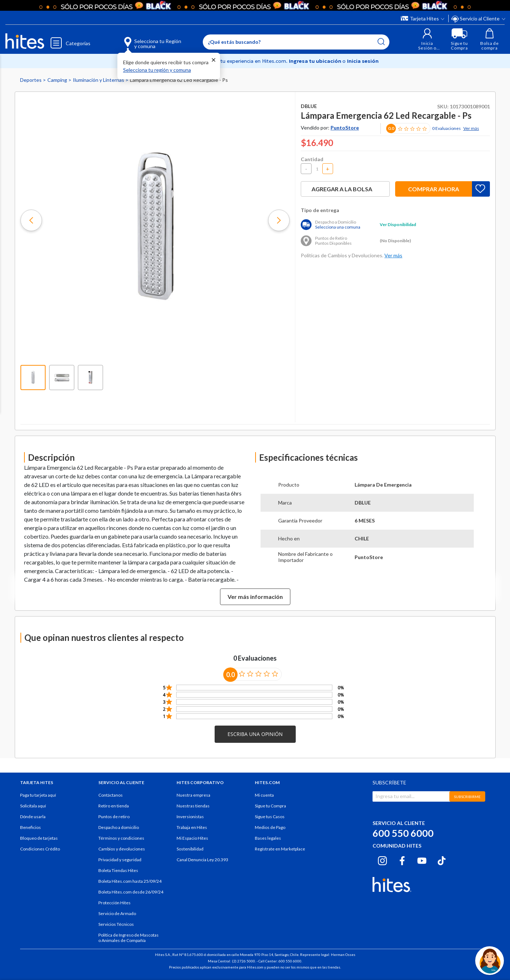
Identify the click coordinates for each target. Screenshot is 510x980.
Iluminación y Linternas (99, 80)
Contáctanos (111, 795)
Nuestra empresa (193, 795)
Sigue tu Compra (270, 806)
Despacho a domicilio (119, 827)
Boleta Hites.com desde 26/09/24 (131, 892)
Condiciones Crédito (40, 849)
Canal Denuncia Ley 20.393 (202, 860)
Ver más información (255, 597)
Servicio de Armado (117, 913)
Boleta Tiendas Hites (118, 870)
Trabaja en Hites (192, 827)
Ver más (471, 128)
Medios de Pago (270, 827)
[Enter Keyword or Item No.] (296, 42)
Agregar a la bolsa (345, 189)
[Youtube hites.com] (422, 859)
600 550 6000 (403, 833)
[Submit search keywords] (381, 42)
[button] (427, 39)
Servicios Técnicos (116, 924)
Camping (58, 80)
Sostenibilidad (190, 849)
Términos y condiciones (121, 838)
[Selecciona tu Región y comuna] (142, 39)
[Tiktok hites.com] (442, 859)
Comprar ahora (434, 189)
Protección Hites (114, 903)
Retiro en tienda (114, 806)
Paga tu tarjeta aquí (38, 795)
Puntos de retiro (114, 817)
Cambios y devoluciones (122, 849)
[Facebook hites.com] (402, 859)
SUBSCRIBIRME (467, 797)
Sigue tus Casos (270, 817)
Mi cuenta (264, 795)
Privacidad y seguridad (120, 860)
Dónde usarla (33, 817)
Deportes (31, 80)
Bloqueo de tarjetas (39, 838)
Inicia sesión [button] (363, 61)
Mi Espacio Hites (192, 838)
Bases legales (268, 838)
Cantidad (312, 159)
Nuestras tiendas (193, 806)
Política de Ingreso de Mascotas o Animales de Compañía (128, 938)
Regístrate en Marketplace (280, 849)
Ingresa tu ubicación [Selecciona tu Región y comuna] (316, 61)
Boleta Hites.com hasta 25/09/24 (130, 881)
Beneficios (31, 827)
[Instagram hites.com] (382, 859)
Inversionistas (190, 817)
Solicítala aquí (33, 806)
